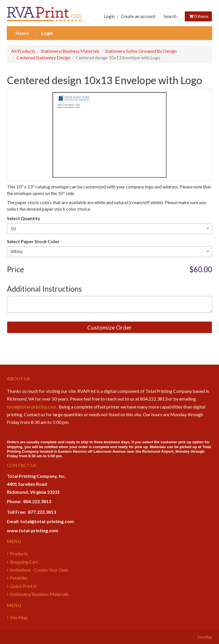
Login (109, 16)
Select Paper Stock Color (33, 241)
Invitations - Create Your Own (39, 570)
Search (170, 16)
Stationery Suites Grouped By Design (141, 51)
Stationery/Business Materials (70, 51)
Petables (19, 578)
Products (19, 553)
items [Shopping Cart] (198, 16)
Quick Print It (23, 586)
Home (22, 33)
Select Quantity (24, 218)
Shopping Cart (24, 562)
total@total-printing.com (32, 407)
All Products (23, 51)
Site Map (19, 617)
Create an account (138, 16)
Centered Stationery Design (43, 57)
